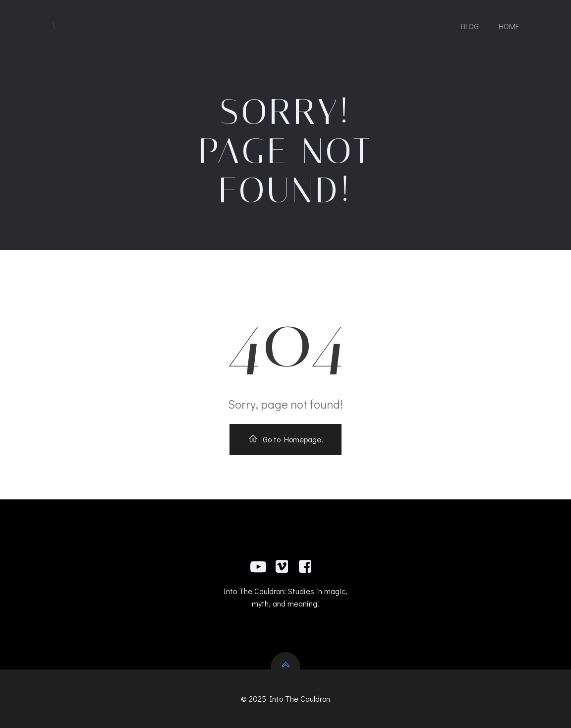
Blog (470, 26)
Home (509, 26)
